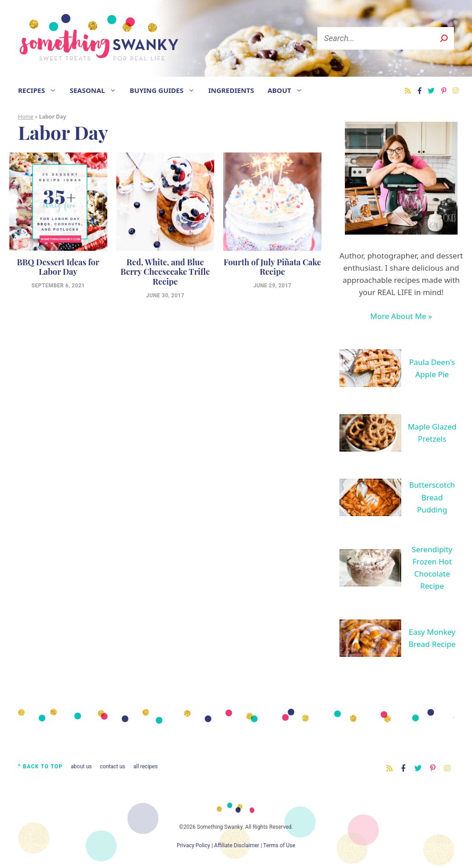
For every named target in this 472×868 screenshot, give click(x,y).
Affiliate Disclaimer (237, 845)
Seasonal (96, 90)
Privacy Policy (193, 845)
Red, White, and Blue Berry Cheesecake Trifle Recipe (165, 272)
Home (26, 117)
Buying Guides (166, 90)
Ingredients (231, 90)
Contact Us (113, 766)
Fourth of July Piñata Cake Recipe (272, 267)
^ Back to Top (40, 766)
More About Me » (401, 316)
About (288, 90)
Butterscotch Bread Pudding (432, 497)
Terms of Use (279, 845)
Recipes (41, 90)
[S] (444, 38)
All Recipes (146, 766)
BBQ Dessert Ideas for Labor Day (58, 267)
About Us (81, 766)
